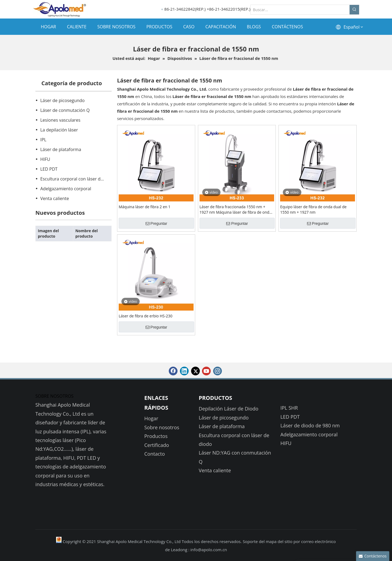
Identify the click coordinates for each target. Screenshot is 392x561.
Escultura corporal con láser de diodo (76, 179)
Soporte (251, 541)
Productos (156, 436)
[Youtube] (206, 371)
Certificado (157, 445)
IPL (43, 140)
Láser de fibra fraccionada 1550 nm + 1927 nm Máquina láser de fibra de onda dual (236, 210)
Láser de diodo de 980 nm (310, 425)
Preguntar (156, 223)
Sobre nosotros (162, 427)
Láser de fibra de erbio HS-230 (146, 316)
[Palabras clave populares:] (354, 10)
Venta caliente (55, 198)
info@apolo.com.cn (209, 550)
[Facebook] (173, 371)
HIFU (45, 159)
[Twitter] (195, 371)
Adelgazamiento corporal (66, 189)
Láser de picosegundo (62, 100)
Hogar (151, 418)
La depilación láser (59, 130)
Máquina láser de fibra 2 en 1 (145, 207)
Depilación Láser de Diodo (229, 409)
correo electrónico (318, 541)
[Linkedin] (184, 371)
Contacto (155, 454)
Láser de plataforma (61, 149)
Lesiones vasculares (60, 120)
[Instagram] (218, 371)
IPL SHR (289, 408)
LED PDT (49, 169)
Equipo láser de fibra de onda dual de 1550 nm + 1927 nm (313, 209)
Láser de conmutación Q (65, 110)
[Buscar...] (300, 10)
